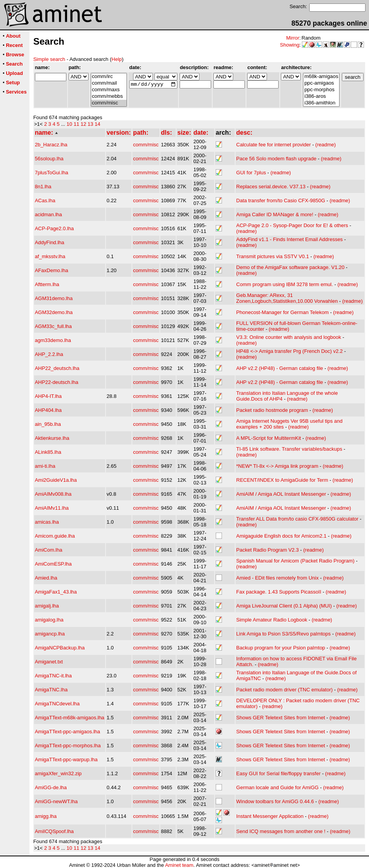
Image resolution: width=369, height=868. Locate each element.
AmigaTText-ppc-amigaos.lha (68, 732)
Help (117, 59)
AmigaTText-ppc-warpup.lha (66, 759)
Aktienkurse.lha (52, 438)
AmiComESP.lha (53, 564)
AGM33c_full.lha (53, 326)
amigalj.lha (47, 606)
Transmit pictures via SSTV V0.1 (273, 256)
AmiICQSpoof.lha (54, 831)
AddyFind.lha (50, 242)
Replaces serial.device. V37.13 (271, 187)
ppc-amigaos (321, 83)
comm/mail (109, 83)
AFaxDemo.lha (52, 270)
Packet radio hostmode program (272, 410)
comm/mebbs (109, 96)
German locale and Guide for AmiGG (277, 787)
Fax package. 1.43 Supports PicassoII (279, 592)
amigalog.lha (49, 620)
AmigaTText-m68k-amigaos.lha (70, 718)
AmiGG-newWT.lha (56, 801)
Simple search (49, 59)
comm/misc (109, 103)
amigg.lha (46, 816)
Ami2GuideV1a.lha (56, 480)
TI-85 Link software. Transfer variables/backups (289, 449)
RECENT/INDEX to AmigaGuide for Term (282, 480)
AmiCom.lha (49, 550)
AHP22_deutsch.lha (57, 368)
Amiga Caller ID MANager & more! (275, 214)
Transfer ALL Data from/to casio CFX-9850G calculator (297, 519)
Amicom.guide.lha (55, 536)
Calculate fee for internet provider (274, 145)
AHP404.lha (48, 410)
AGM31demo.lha (54, 298)
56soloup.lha (49, 159)
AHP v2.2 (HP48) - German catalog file (280, 368)
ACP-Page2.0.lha (54, 228)
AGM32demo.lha (54, 312)
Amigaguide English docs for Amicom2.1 (282, 536)
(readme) (326, 145)
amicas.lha (47, 522)
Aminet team (179, 865)
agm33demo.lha (53, 340)
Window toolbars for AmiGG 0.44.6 (275, 801)
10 (69, 124)
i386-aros (321, 96)
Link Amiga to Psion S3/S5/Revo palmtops (284, 634)
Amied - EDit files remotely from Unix (277, 578)
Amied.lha (46, 578)
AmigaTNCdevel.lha (57, 704)
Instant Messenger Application (270, 816)
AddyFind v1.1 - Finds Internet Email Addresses (290, 239)
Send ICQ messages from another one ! (281, 831)
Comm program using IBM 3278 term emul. (285, 284)
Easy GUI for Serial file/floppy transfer (278, 773)
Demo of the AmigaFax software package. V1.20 (290, 267)
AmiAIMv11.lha (52, 508)
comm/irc (109, 77)
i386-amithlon (321, 103)
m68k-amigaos (321, 77)
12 (83, 124)
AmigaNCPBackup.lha (60, 648)
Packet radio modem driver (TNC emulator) (285, 690)
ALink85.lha (48, 452)
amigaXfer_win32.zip (58, 773)
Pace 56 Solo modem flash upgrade (276, 159)
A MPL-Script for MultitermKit (269, 438)
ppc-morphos (321, 90)
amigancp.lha (50, 634)
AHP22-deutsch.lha (57, 382)
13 (90, 124)
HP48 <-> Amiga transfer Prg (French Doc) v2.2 (290, 351)
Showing (290, 45)
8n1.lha (43, 187)
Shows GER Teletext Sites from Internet (281, 718)
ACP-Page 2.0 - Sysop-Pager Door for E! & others (292, 225)
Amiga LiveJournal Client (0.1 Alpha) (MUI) (284, 606)
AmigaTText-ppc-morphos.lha (68, 746)
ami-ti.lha (45, 466)
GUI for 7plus (251, 173)
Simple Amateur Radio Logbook (272, 620)
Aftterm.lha (47, 284)
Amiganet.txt (49, 662)
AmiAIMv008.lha (53, 494)
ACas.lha (45, 201)
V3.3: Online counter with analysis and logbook (289, 337)
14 (97, 124)
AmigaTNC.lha (51, 690)
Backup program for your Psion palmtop (281, 648)
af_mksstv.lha (50, 256)
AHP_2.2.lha (49, 354)
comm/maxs (109, 90)
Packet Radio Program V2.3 (268, 550)
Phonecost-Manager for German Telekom (282, 312)
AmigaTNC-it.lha (53, 676)
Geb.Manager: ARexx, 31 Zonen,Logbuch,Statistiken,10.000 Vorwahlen (287, 298)
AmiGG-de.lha (51, 787)
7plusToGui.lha (52, 173)
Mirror (293, 38)
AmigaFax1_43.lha (56, 592)
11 (76, 124)
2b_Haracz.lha (51, 145)
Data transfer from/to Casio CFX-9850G (281, 201)
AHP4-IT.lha (48, 396)
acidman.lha (49, 214)
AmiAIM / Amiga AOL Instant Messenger (281, 494)
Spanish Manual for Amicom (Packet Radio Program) (295, 561)
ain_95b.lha (48, 424)
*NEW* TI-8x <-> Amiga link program (277, 466)
